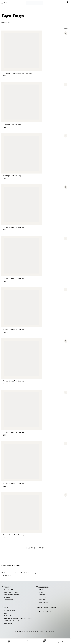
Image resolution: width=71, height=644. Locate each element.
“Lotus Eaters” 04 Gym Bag (13, 433)
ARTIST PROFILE (10, 611)
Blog (6, 613)
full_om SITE (9, 624)
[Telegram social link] (40, 548)
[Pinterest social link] (35, 548)
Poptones (42, 595)
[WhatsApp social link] (37, 548)
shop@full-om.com (50, 608)
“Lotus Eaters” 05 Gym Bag (13, 381)
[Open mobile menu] (4, 3)
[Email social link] (32, 548)
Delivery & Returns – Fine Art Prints (18, 619)
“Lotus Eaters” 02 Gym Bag (13, 484)
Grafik (41, 590)
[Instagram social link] (47, 612)
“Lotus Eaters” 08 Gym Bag (13, 227)
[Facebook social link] (27, 548)
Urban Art (42, 600)
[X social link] (29, 548)
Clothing (7, 598)
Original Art (9, 590)
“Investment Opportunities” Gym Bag (17, 74)
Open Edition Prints (12, 595)
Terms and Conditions (12, 621)
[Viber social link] (43, 548)
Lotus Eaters (43, 603)
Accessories (8, 600)
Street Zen (42, 598)
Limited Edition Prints (13, 593)
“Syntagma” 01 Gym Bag (12, 176)
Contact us (8, 616)
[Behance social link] (54, 612)
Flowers (41, 593)
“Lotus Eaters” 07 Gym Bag (13, 279)
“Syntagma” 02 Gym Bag (12, 125)
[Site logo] (35, 3)
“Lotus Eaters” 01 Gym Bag (13, 535)
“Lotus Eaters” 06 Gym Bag (13, 330)
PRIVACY (42, 632)
